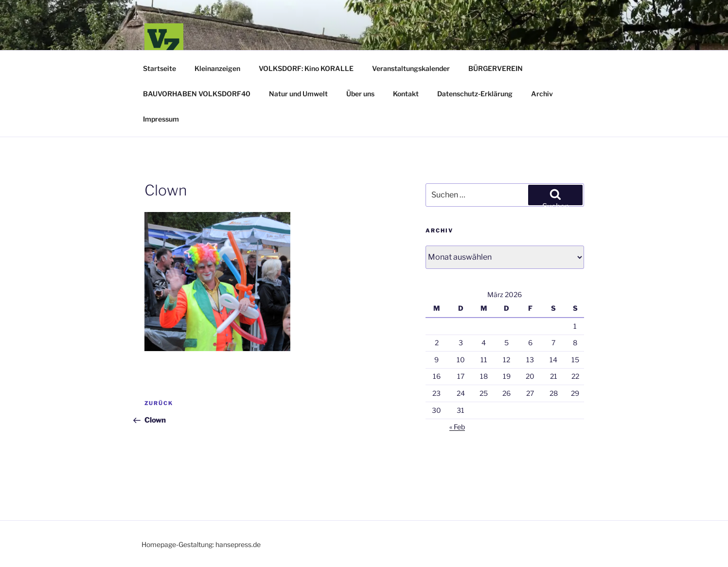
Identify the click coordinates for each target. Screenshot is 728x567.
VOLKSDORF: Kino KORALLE (306, 68)
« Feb (457, 427)
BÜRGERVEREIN (496, 68)
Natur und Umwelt (298, 94)
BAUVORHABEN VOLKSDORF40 (197, 94)
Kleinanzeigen (217, 68)
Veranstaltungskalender (411, 68)
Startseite (160, 68)
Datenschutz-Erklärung (475, 94)
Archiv (542, 94)
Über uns (360, 94)
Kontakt (406, 94)
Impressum (161, 119)
